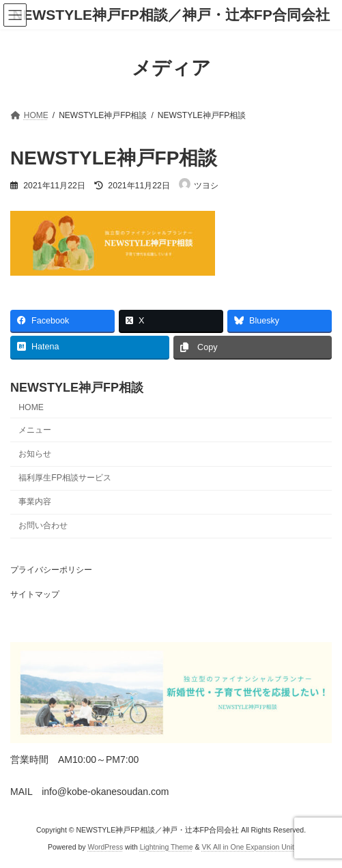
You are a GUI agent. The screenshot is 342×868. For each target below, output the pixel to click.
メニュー (35, 430)
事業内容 (35, 502)
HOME (31, 407)
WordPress (105, 847)
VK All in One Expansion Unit (248, 847)
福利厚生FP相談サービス (65, 478)
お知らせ (35, 454)
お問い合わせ (43, 525)
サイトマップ (35, 594)
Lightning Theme (167, 847)
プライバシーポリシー (51, 570)
